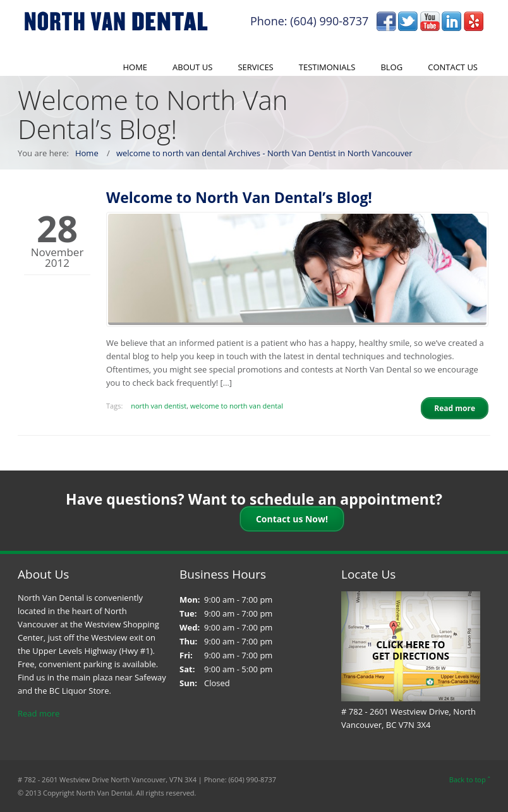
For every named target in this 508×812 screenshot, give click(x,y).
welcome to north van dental (237, 406)
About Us (192, 67)
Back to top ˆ (470, 779)
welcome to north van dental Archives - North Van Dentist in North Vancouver (264, 153)
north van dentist (159, 406)
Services (255, 67)
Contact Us (453, 67)
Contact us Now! (292, 519)
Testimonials (327, 67)
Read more (39, 713)
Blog (391, 67)
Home (135, 67)
